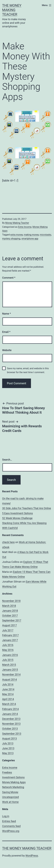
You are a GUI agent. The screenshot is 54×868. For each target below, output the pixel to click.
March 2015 (9, 665)
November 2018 (11, 601)
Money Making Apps (14, 782)
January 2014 (10, 714)
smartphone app (30, 239)
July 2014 (8, 684)
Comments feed (11, 826)
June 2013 (8, 748)
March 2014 (9, 704)
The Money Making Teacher (12, 10)
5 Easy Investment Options (17, 513)
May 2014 (8, 694)
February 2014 (10, 709)
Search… (7, 460)
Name (6, 314)
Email (6, 332)
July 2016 (8, 645)
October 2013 (10, 729)
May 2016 (8, 650)
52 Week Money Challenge (17, 518)
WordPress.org (11, 831)
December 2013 (11, 719)
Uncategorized (11, 797)
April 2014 (8, 699)
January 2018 (10, 611)
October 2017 (10, 616)
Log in (6, 816)
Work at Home (10, 802)
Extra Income (25, 227)
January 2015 (10, 670)
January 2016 (10, 655)
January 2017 (10, 640)
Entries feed (9, 821)
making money (31, 235)
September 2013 (12, 734)
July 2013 (8, 743)
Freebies (7, 772)
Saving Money (10, 792)
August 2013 (10, 738)
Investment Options (13, 777)
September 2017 (12, 620)
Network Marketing (13, 787)
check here (8, 542)
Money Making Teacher (17, 223)
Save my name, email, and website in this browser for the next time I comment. (28, 370)
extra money (17, 235)
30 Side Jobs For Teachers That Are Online (27, 508)
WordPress (32, 856)
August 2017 (10, 625)
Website (7, 350)
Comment (9, 278)
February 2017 (10, 635)
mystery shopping (11, 239)
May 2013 (8, 753)
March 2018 (9, 606)
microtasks (45, 235)
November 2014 (11, 674)
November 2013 (11, 724)
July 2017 (8, 630)
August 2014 (10, 680)
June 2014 (8, 689)
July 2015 (8, 660)
